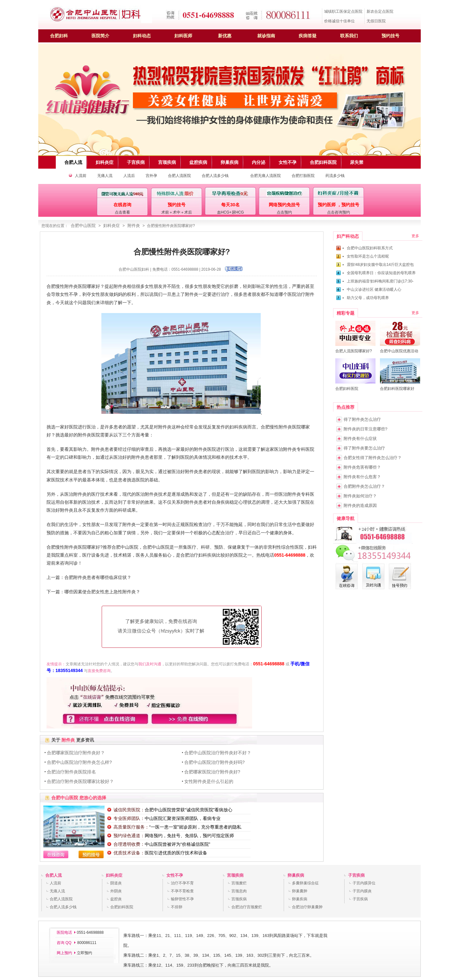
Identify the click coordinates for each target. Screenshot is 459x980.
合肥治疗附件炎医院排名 (71, 772)
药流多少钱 (335, 176)
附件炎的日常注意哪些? (365, 429)
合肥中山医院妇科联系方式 (370, 248)
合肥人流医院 (179, 176)
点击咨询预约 (339, 212)
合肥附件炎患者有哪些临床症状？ (98, 577)
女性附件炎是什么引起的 (209, 781)
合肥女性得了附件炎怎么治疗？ (373, 458)
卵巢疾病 (296, 875)
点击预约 (284, 212)
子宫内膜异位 (364, 883)
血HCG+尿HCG (230, 212)
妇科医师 (183, 36)
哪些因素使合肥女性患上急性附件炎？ (102, 592)
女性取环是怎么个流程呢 (368, 256)
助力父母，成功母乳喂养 (368, 298)
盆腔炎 (116, 899)
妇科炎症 (112, 226)
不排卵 (177, 907)
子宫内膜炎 (362, 891)
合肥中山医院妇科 (134, 269)
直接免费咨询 (99, 671)
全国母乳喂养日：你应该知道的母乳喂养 (381, 273)
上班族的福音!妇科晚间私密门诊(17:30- (380, 281)
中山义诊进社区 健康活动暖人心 (374, 289)
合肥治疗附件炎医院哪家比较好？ (80, 781)
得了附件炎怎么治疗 (362, 419)
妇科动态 (142, 36)
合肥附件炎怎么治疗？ (364, 486)
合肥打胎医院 (303, 176)
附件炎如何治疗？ (360, 496)
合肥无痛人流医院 (266, 176)
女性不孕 (175, 875)
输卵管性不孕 (182, 899)
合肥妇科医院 (122, 907)
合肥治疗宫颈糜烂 (247, 907)
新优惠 (225, 36)
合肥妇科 (59, 36)
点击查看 (122, 212)
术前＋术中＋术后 (177, 212)
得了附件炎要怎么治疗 (364, 448)
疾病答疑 (308, 36)
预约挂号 (390, 36)
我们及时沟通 (150, 664)
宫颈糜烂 (239, 883)
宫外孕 (151, 176)
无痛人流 (105, 176)
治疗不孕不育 (182, 883)
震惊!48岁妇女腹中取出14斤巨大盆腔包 (380, 265)
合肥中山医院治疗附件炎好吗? (215, 762)
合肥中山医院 (83, 226)
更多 (415, 236)
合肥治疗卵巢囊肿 (307, 907)
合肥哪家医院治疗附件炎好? (212, 772)
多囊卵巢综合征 (305, 883)
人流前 (81, 176)
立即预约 (84, 953)
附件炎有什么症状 (360, 439)
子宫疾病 (356, 875)
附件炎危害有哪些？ (362, 467)
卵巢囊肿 (300, 891)
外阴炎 (116, 891)
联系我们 (349, 36)
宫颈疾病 (235, 875)
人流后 (129, 176)
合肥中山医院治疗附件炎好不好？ (218, 753)
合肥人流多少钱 (215, 176)
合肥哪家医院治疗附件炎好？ (76, 753)
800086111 (86, 943)
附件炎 (134, 226)
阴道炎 (116, 883)
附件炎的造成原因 (360, 505)
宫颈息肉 (239, 891)
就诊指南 (266, 36)
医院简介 (100, 36)
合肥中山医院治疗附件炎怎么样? (79, 762)
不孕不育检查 (182, 891)
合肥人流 (54, 875)
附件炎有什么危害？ (362, 477)
